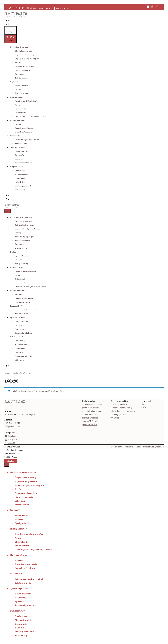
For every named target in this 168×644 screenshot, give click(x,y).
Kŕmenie (18, 124)
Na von (18, 105)
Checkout (11, 461)
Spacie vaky (19, 159)
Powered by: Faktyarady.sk (123, 447)
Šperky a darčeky (22, 93)
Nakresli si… (20, 182)
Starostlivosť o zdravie (23, 132)
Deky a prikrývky (22, 151)
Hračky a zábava (18, 97)
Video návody (20, 190)
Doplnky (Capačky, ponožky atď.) (28, 59)
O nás (141, 404)
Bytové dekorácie (21, 86)
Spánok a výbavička (19, 147)
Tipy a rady (49, 8)
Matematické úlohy (22, 174)
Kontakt (142, 408)
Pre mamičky (17, 136)
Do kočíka (19, 89)
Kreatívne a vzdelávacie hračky (27, 101)
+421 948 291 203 (18, 8)
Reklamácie (92, 425)
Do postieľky (20, 155)
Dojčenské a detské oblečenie (23, 47)
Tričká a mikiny (21, 78)
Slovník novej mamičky (64, 8)
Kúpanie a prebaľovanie (24, 128)
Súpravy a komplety (22, 70)
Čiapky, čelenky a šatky (24, 51)
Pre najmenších (21, 113)
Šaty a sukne (20, 74)
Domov (7, 373)
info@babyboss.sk (36, 8)
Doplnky (15, 82)
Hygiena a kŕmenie (19, 120)
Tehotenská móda (21, 143)
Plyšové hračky (21, 109)
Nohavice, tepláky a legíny (25, 66)
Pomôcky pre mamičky (24, 186)
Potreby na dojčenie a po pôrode (27, 140)
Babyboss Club (17, 167)
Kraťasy (18, 63)
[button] (7, 24)
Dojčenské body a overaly (24, 55)
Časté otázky (87, 404)
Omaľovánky (20, 170)
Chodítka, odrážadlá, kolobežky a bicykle (30, 116)
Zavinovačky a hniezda (24, 163)
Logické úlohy (20, 178)
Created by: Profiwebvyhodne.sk (150, 447)
